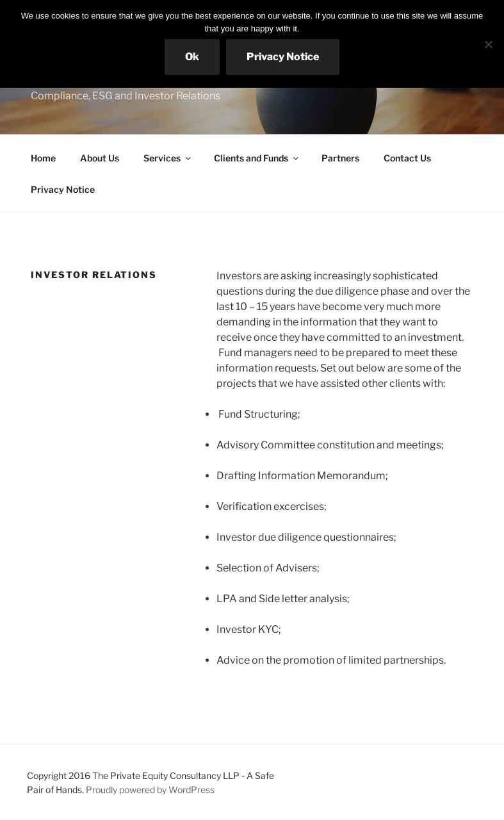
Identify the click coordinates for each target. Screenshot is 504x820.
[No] (488, 44)
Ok (192, 57)
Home (43, 158)
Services (168, 158)
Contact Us (407, 158)
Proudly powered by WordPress (150, 790)
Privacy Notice (63, 189)
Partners (340, 158)
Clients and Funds (257, 158)
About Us (100, 158)
